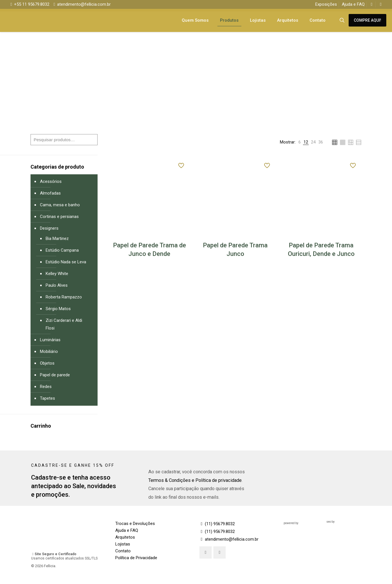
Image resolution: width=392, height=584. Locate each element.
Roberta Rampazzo (64, 297)
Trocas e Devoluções (135, 524)
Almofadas (50, 193)
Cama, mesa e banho (60, 205)
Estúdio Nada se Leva (66, 262)
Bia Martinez (57, 239)
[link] (300, 142)
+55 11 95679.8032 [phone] (32, 4)
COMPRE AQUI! (367, 20)
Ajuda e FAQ (353, 4)
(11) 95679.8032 (217, 524)
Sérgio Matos (58, 309)
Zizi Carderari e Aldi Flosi (64, 324)
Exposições (326, 4)
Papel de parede (55, 375)
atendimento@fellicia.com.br (229, 539)
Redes (46, 387)
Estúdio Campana (62, 250)
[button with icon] (206, 552)
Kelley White (57, 274)
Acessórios (51, 181)
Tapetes (48, 398)
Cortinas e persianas (59, 217)
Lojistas (123, 544)
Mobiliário (49, 351)
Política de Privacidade (136, 558)
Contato (123, 551)
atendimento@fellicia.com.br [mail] (84, 4)
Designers (49, 228)
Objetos (47, 363)
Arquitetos (125, 537)
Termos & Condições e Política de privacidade (195, 480)
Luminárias (50, 340)
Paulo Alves (57, 285)
